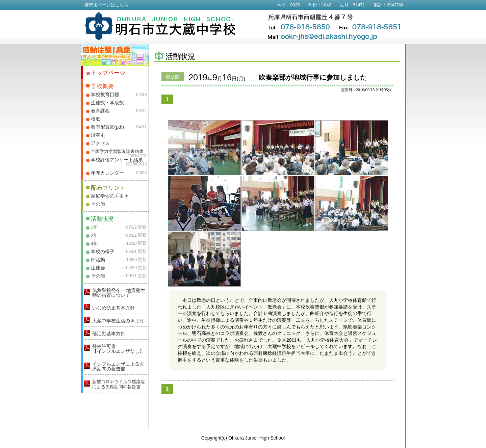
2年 (95, 235)
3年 (95, 243)
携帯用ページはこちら (106, 5)
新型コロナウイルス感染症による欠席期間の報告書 (119, 384)
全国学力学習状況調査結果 (117, 152)
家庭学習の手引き (110, 196)
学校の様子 (103, 252)
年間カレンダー (107, 173)
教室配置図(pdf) (108, 127)
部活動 (98, 260)
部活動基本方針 (109, 334)
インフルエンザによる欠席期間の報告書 (118, 366)
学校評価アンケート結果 (117, 160)
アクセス (100, 143)
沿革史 (98, 135)
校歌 (96, 119)
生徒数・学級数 (107, 103)
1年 (95, 227)
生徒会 (98, 268)
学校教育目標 (105, 95)
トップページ (108, 73)
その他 (98, 204)
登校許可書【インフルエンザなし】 (118, 349)
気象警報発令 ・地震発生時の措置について (119, 293)
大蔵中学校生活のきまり (118, 321)
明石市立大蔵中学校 (160, 26)
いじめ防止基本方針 (113, 308)
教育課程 (100, 111)
